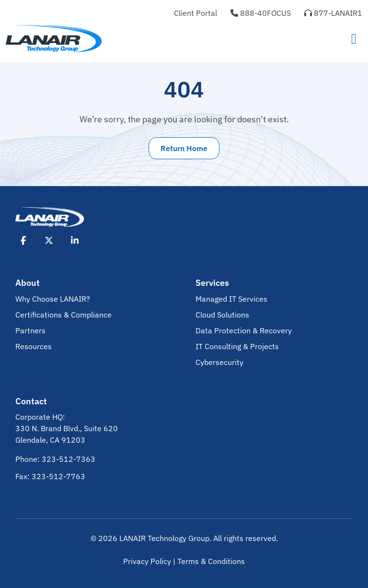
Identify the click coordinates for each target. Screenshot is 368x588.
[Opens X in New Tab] (49, 240)
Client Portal (195, 13)
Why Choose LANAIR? (53, 299)
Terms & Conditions (211, 561)
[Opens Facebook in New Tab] (23, 240)
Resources (34, 346)
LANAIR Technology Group (164, 538)
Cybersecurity (219, 362)
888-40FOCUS (261, 13)
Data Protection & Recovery (244, 330)
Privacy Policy (147, 561)
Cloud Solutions (222, 315)
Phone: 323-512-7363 (55, 459)
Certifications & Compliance (63, 315)
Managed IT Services (231, 299)
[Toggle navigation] (354, 39)
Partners (30, 330)
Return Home (184, 148)
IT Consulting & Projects (237, 346)
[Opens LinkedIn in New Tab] (75, 240)
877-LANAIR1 (333, 13)
